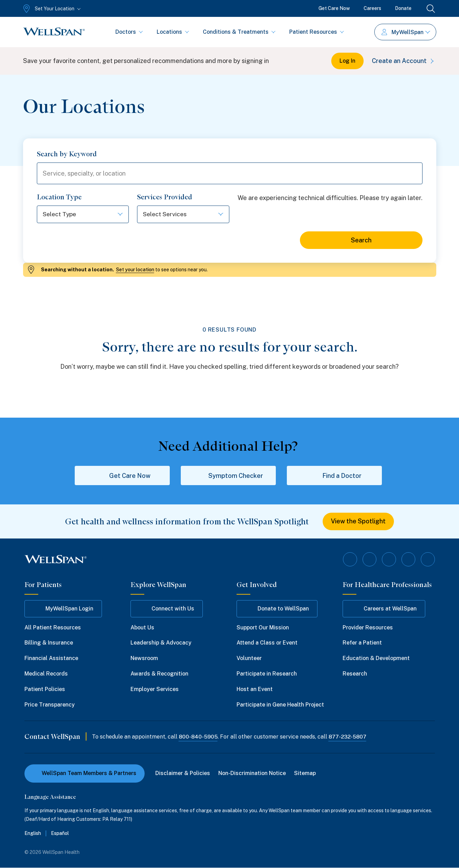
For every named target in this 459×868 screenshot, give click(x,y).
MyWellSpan (406, 32)
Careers (372, 8)
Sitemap (305, 773)
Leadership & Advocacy (161, 643)
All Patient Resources (53, 628)
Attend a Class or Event (267, 643)
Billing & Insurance (49, 643)
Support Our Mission (263, 628)
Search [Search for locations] (361, 240)
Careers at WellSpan (384, 609)
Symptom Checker (228, 476)
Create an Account (404, 61)
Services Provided (165, 197)
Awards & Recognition (159, 674)
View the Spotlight (358, 522)
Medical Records (46, 674)
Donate (403, 8)
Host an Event (255, 689)
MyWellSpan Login (63, 609)
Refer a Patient (362, 643)
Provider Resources (368, 628)
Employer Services (155, 689)
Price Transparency (50, 705)
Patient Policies (45, 689)
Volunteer (249, 658)
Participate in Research (267, 674)
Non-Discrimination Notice (252, 773)
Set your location (135, 270)
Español (60, 834)
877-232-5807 (349, 737)
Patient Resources (317, 32)
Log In (347, 61)
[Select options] (83, 215)
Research (355, 674)
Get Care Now (334, 8)
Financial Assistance (51, 658)
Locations (173, 32)
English (33, 834)
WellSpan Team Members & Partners (85, 773)
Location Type (59, 197)
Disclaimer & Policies (183, 773)
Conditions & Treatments (239, 32)
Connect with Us (167, 609)
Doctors (129, 32)
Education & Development (376, 658)
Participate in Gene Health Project (280, 705)
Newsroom (144, 658)
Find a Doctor (334, 476)
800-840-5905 (199, 737)
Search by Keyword (67, 154)
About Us (142, 628)
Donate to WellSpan (277, 609)
